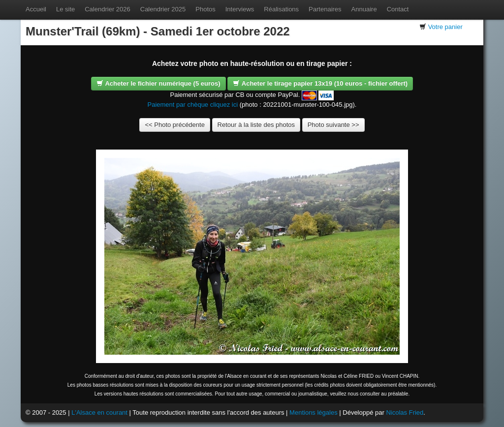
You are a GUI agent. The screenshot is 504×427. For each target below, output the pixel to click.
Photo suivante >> (333, 125)
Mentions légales (314, 412)
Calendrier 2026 (108, 9)
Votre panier (445, 27)
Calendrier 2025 (163, 9)
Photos (205, 9)
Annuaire (364, 9)
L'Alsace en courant (99, 412)
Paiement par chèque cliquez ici (193, 105)
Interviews (240, 9)
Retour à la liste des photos (256, 125)
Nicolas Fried (405, 412)
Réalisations (281, 9)
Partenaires (325, 9)
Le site (65, 9)
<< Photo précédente (174, 125)
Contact (398, 9)
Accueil (36, 9)
